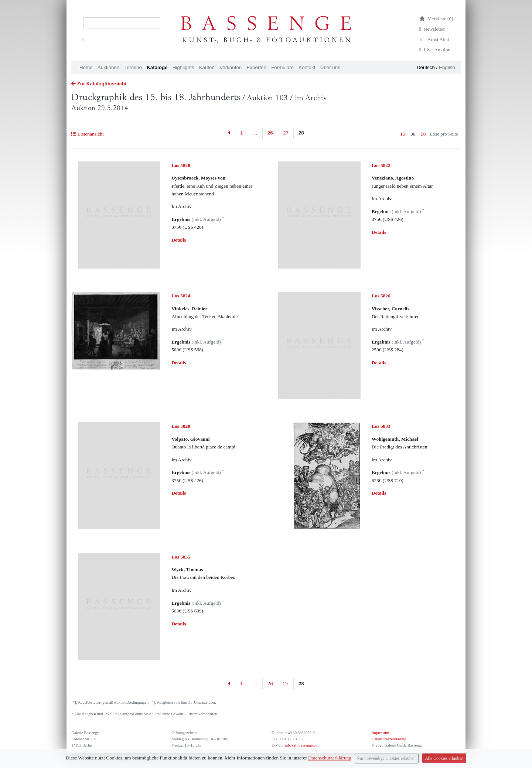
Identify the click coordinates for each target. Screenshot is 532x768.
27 (286, 133)
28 (301, 133)
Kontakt (307, 67)
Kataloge (157, 67)
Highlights (183, 67)
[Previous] (229, 133)
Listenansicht (87, 134)
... (255, 133)
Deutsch (426, 67)
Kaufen (207, 67)
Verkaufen (231, 67)
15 (403, 134)
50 (423, 134)
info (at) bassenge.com (302, 745)
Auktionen (108, 67)
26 (270, 133)
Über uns (330, 67)
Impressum (380, 733)
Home (86, 67)
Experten (257, 67)
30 (413, 134)
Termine (133, 67)
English (447, 67)
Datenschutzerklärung (389, 739)
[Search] (122, 23)
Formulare (282, 67)
